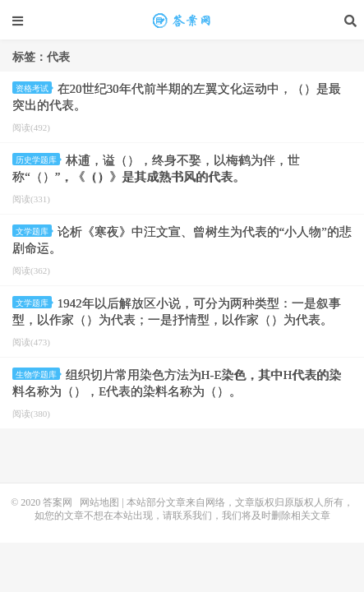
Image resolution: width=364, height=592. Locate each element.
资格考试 (34, 88)
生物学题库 (38, 375)
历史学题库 (38, 160)
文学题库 (34, 231)
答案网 (58, 502)
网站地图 (99, 502)
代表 (182, 21)
